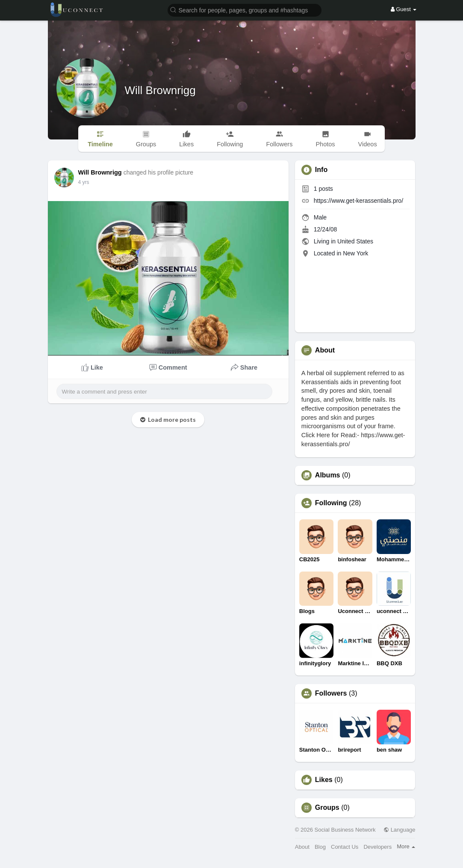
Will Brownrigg (160, 90)
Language (399, 830)
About (302, 847)
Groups (327, 808)
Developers (377, 847)
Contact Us (345, 847)
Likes (324, 780)
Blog (320, 847)
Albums (328, 475)
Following (331, 503)
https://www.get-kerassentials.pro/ (358, 201)
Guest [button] (404, 9)
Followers (331, 693)
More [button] (406, 846)
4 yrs (84, 182)
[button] (245, 10)
